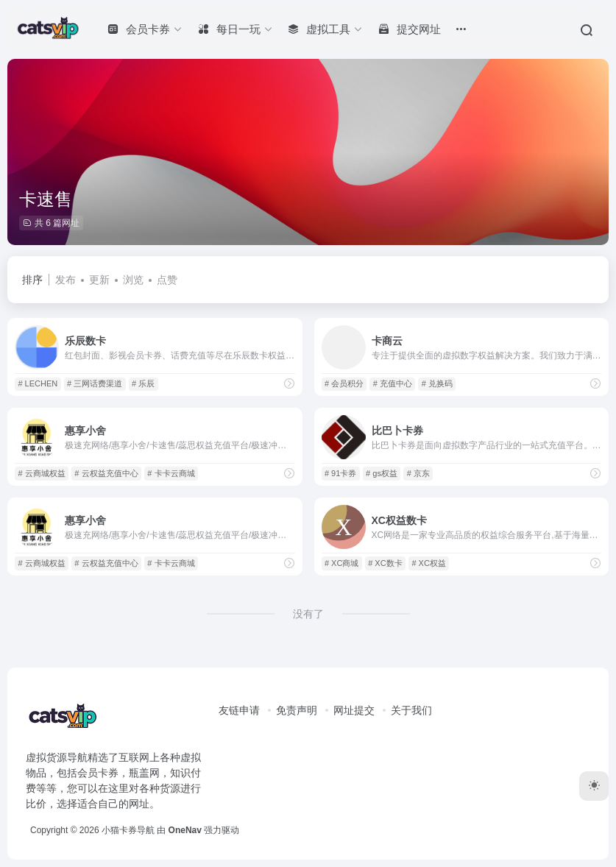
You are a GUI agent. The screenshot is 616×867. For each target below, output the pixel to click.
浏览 (133, 280)
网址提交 (354, 710)
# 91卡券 (340, 473)
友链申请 (239, 710)
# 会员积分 (344, 383)
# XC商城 (341, 563)
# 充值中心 (393, 383)
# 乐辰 (143, 383)
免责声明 (297, 710)
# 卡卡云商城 (171, 473)
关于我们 (411, 710)
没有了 (308, 614)
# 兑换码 (437, 383)
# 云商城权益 (41, 473)
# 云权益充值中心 (106, 473)
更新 (99, 280)
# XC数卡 (385, 563)
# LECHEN (38, 383)
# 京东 (418, 473)
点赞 (167, 280)
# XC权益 (428, 563)
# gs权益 (382, 473)
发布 (66, 280)
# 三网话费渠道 (95, 383)
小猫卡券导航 (128, 830)
